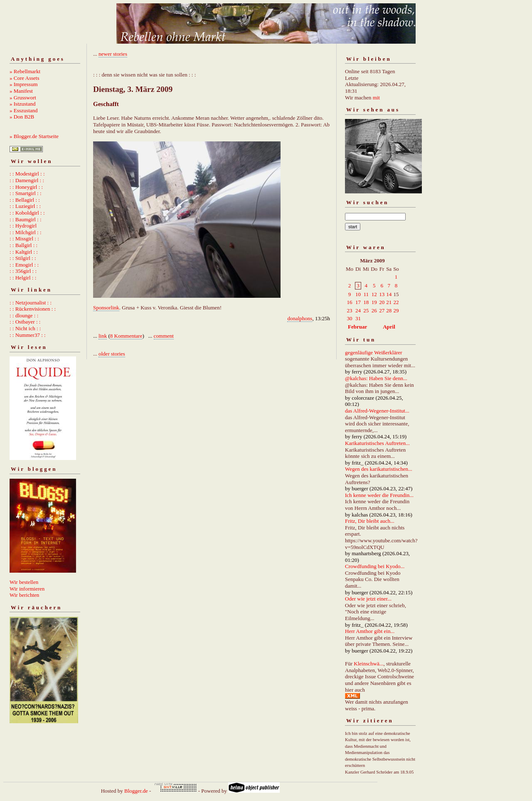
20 (382, 302)
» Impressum (24, 84)
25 (366, 310)
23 (350, 310)
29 (396, 310)
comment (164, 336)
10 (358, 294)
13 (382, 294)
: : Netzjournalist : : (31, 303)
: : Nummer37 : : (28, 335)
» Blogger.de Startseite (34, 136)
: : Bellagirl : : (25, 200)
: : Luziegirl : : (25, 206)
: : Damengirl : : (27, 180)
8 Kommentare (126, 336)
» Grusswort (23, 98)
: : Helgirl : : (23, 278)
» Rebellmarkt (25, 71)
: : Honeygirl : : (26, 187)
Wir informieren (27, 589)
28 (389, 310)
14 (389, 294)
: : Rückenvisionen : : (33, 309)
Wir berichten (24, 595)
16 (350, 302)
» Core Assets (25, 78)
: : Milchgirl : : (26, 232)
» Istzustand (22, 104)
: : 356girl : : (23, 271)
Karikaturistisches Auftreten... (377, 443)
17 (358, 302)
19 (374, 302)
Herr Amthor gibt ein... (370, 631)
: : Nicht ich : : (25, 328)
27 (382, 310)
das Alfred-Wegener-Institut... (377, 411)
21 (389, 302)
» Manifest (21, 91)
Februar (357, 327)
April (389, 327)
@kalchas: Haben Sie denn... (376, 378)
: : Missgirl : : (24, 239)
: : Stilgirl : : (23, 258)
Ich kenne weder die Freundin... (379, 495)
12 (374, 294)
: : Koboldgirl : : (27, 213)
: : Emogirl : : (24, 265)
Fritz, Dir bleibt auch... (370, 521)
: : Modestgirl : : (27, 174)
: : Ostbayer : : (25, 322)
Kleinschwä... (368, 664)
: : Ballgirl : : (23, 245)
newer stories (113, 54)
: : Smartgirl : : (26, 193)
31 (358, 318)
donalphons (300, 318)
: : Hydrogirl (23, 226)
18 (366, 302)
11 (366, 294)
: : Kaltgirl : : (24, 252)
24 (358, 310)
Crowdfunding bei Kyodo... (375, 566)
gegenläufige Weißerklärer (374, 352)
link (103, 336)
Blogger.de (136, 791)
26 (374, 310)
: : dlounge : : (24, 315)
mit (376, 98)
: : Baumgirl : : (26, 219)
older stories (112, 354)
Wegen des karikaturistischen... (379, 469)
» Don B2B (22, 117)
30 (350, 318)
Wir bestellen (24, 582)
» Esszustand (24, 110)
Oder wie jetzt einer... (368, 599)
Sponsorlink (106, 308)
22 (396, 302)
